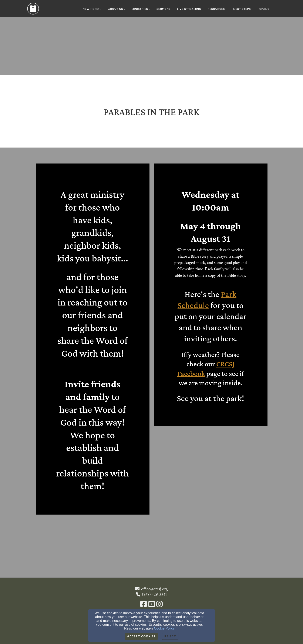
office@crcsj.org (154, 589)
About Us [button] (117, 9)
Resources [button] (217, 9)
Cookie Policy (164, 628)
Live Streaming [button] (189, 9)
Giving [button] (265, 9)
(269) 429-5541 (154, 595)
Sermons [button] (164, 9)
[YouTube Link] (152, 605)
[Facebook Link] (144, 605)
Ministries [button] (141, 9)
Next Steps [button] (243, 9)
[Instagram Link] (159, 605)
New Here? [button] (92, 9)
